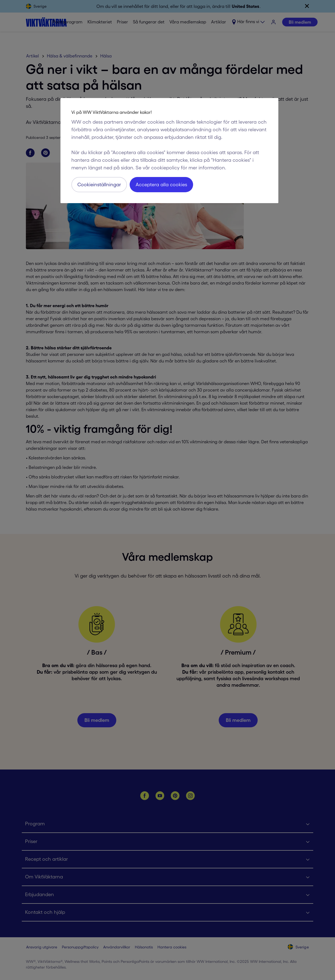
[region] (169, 151)
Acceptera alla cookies (161, 185)
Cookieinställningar (99, 185)
